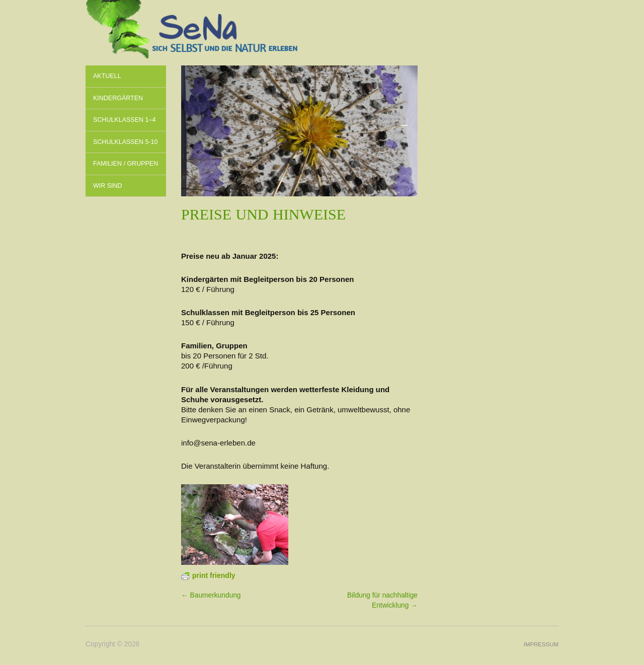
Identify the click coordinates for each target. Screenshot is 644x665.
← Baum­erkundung (211, 595)
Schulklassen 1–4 (124, 120)
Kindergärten (118, 98)
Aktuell (107, 76)
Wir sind (108, 186)
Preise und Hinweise (263, 214)
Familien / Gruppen (126, 164)
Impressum (541, 644)
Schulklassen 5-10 (126, 142)
